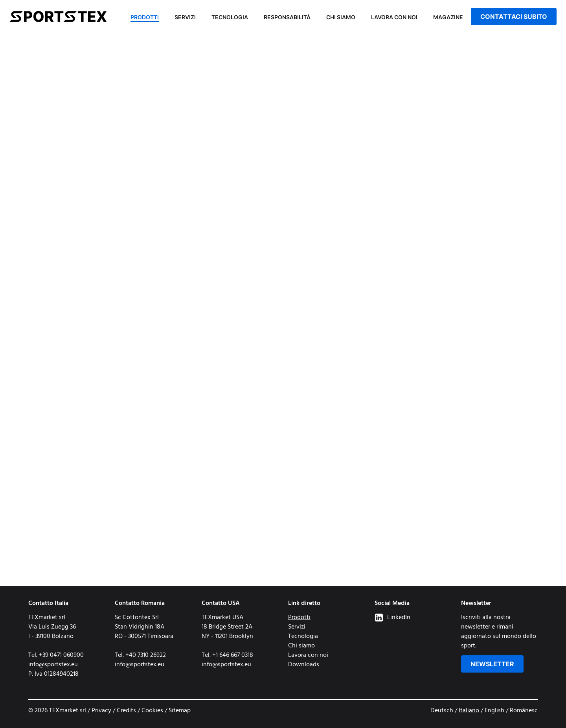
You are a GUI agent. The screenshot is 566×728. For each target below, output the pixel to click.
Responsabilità (287, 17)
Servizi (185, 17)
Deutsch (442, 711)
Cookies (152, 711)
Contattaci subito (514, 17)
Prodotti (145, 17)
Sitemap (180, 711)
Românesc (524, 711)
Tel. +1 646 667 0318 (227, 655)
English (494, 711)
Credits (126, 711)
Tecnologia (230, 17)
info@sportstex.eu (53, 665)
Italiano (469, 711)
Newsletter (492, 664)
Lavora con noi (394, 17)
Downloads (304, 665)
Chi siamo (341, 17)
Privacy (101, 711)
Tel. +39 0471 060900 (56, 655)
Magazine (448, 17)
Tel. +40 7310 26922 (140, 655)
